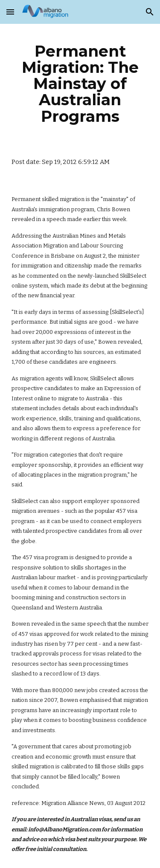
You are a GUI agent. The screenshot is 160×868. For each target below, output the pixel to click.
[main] (80, 84)
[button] (10, 12)
